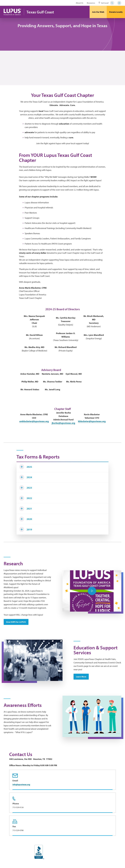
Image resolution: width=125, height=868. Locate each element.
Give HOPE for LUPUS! (16, 622)
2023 (26, 488)
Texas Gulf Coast (40, 12)
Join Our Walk (98, 12)
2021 (26, 509)
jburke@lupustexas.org (63, 423)
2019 (26, 530)
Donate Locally (116, 12)
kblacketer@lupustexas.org (92, 421)
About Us (80, 3)
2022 (26, 498)
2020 (26, 519)
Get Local (104, 3)
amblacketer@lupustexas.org (34, 421)
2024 (26, 477)
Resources (91, 3)
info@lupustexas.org (21, 784)
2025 (26, 467)
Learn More (81, 677)
